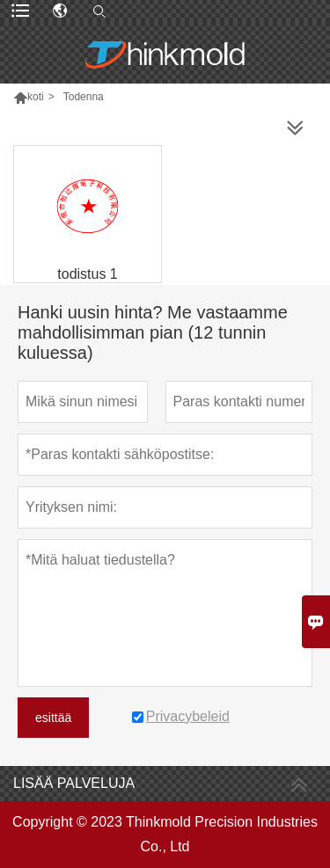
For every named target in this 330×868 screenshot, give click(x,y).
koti (36, 97)
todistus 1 (87, 274)
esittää (53, 718)
